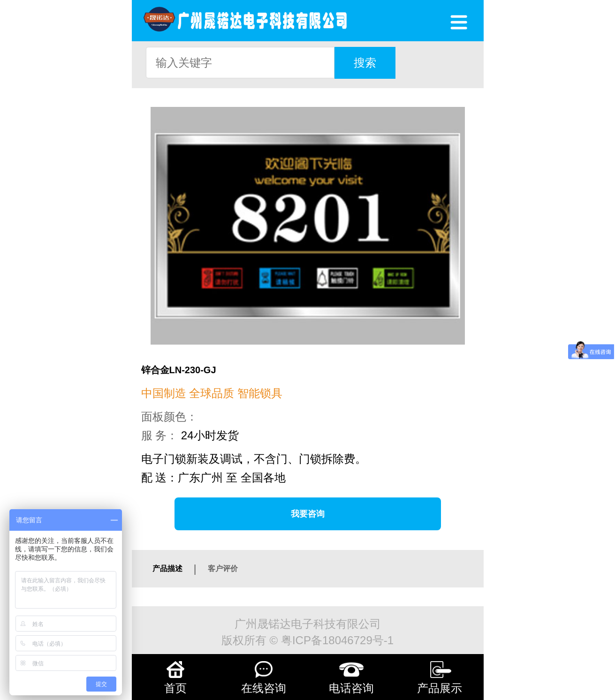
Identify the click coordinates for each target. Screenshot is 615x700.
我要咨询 (308, 514)
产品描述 (167, 568)
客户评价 (223, 568)
